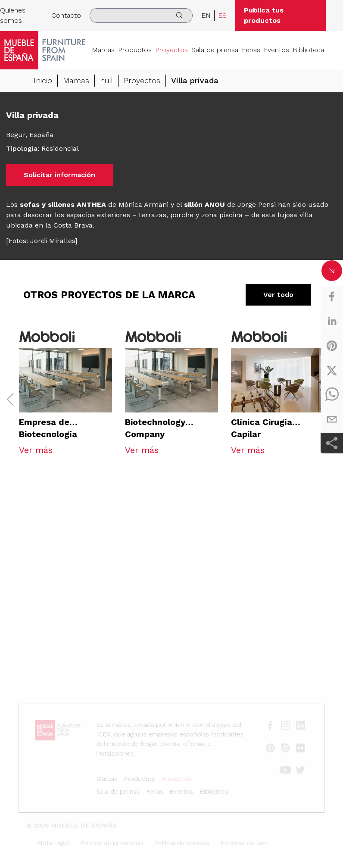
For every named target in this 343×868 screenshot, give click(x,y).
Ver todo (278, 295)
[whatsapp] (332, 395)
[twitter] (332, 370)
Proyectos (171, 50)
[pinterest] (332, 346)
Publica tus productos (264, 15)
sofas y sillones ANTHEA (63, 205)
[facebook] (332, 297)
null (106, 80)
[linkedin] (332, 321)
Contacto (66, 15)
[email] (332, 419)
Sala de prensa (215, 50)
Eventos (276, 50)
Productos (135, 50)
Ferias (251, 50)
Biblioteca (308, 50)
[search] (141, 16)
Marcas (103, 50)
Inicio (43, 80)
